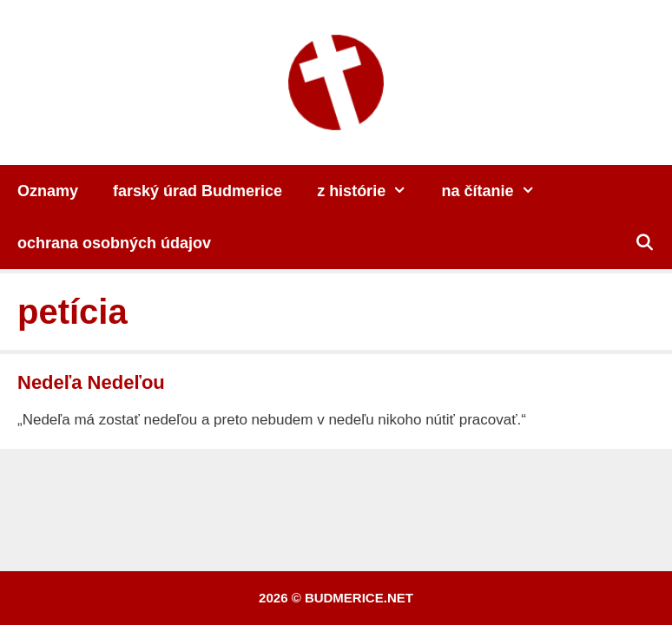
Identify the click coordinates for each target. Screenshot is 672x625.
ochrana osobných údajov (114, 243)
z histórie (370, 191)
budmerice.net (359, 598)
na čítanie (497, 191)
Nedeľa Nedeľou (91, 382)
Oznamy (48, 191)
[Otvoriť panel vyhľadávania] (645, 243)
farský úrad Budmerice (198, 191)
